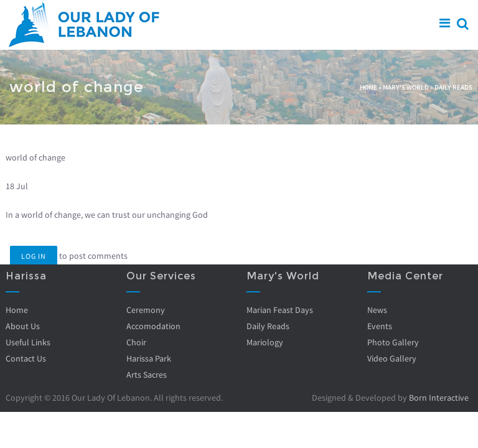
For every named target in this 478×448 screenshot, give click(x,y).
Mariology (265, 342)
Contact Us (26, 358)
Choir (136, 342)
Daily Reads (453, 87)
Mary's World (406, 87)
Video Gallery (391, 358)
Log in (34, 256)
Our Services (161, 276)
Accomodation (153, 326)
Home (368, 87)
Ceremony (145, 310)
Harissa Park (148, 358)
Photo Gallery (392, 342)
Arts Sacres (146, 375)
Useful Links (28, 342)
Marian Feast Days (280, 310)
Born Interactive (439, 398)
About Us (23, 326)
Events (379, 326)
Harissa (26, 276)
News (377, 310)
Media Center (405, 276)
